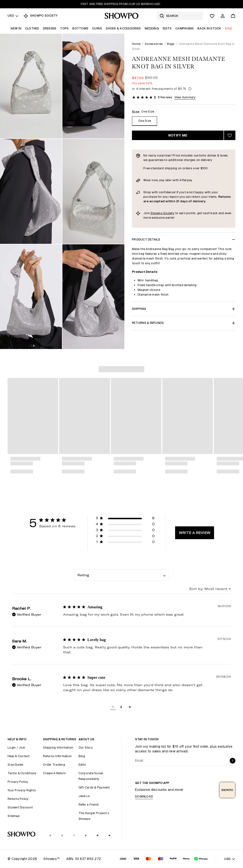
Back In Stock (209, 28)
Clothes (32, 28)
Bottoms (80, 28)
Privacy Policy (18, 782)
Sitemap (14, 816)
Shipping (184, 309)
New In (16, 28)
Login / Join (16, 748)
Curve (97, 28)
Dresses (50, 28)
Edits (167, 28)
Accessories (154, 44)
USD (13, 16)
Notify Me (178, 135)
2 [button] (121, 707)
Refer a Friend (89, 804)
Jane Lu (84, 796)
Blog (82, 756)
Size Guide (15, 765)
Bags (171, 44)
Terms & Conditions (22, 773)
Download (144, 796)
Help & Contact (19, 756)
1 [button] (113, 707)
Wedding (152, 28)
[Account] (223, 16)
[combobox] (121, 575)
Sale (229, 28)
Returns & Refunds (184, 323)
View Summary (185, 97)
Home (136, 44)
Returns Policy (18, 799)
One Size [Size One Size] (145, 121)
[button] (125, 519)
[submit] (233, 761)
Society (169, 213)
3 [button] (130, 707)
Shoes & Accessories (123, 28)
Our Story (86, 748)
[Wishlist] (212, 16)
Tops (64, 28)
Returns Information (57, 756)
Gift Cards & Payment (94, 787)
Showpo (157, 213)
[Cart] (233, 16)
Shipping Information (58, 748)
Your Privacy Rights (22, 790)
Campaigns (185, 28)
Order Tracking (54, 765)
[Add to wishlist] (230, 135)
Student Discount (20, 807)
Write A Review (195, 533)
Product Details (184, 239)
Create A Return (54, 773)
